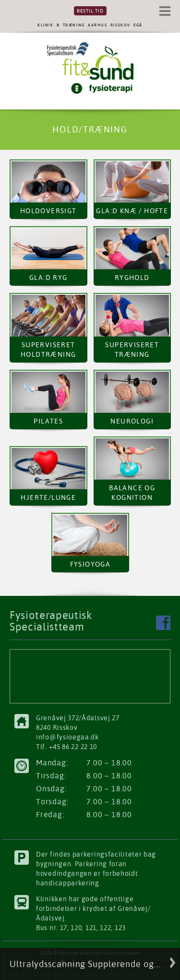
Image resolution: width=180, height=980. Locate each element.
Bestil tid (90, 11)
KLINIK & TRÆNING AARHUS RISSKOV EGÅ (90, 25)
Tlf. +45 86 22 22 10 (66, 747)
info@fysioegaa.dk (67, 737)
